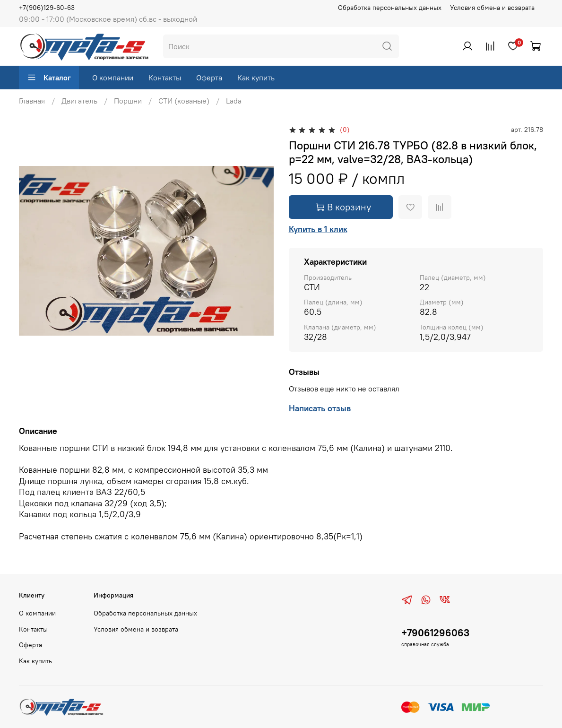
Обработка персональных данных (390, 8)
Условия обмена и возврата (492, 8)
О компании (113, 78)
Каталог (49, 78)
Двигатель (79, 101)
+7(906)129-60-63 (47, 8)
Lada (234, 101)
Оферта (209, 78)
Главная (32, 101)
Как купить (256, 78)
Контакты (165, 78)
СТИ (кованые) (184, 101)
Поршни (128, 101)
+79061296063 (435, 633)
